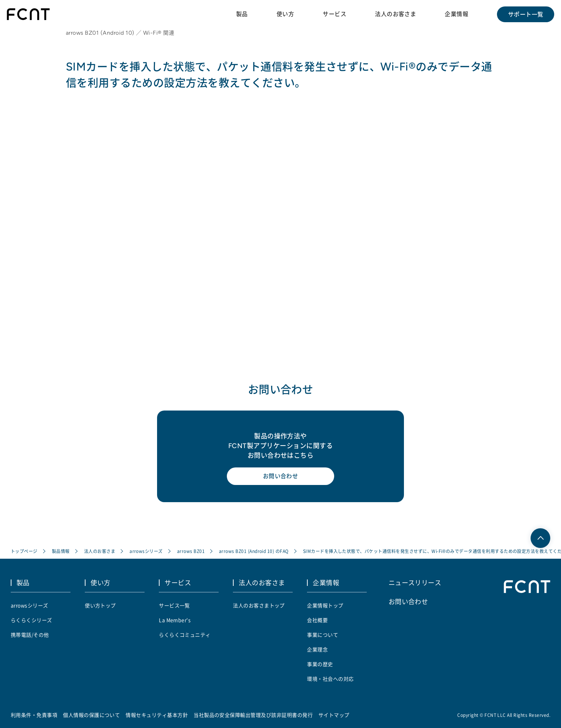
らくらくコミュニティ (185, 635)
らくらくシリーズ (31, 620)
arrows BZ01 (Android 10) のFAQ (254, 552)
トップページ (24, 552)
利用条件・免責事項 (34, 715)
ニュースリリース (415, 583)
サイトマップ (334, 715)
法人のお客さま (395, 14)
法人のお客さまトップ (259, 605)
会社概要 (317, 620)
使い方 (285, 14)
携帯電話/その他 (30, 635)
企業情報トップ (325, 605)
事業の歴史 (320, 664)
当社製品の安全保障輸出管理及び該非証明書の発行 (253, 715)
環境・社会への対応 (330, 679)
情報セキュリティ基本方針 (157, 715)
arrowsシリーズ (146, 552)
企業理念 (317, 649)
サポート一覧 (525, 14)
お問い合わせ (281, 477)
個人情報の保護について (91, 715)
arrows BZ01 (191, 552)
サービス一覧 (174, 605)
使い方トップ (100, 605)
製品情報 (61, 552)
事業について (323, 635)
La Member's (175, 620)
